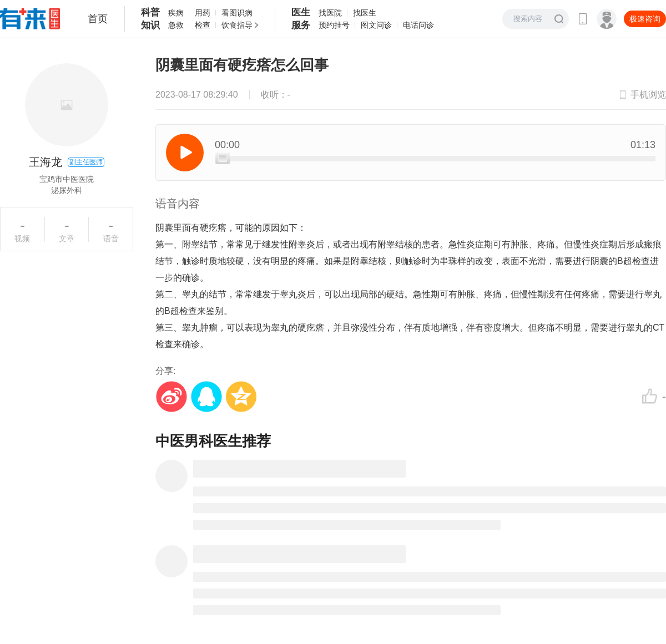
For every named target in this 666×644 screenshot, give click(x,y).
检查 (203, 25)
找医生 (365, 13)
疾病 (176, 13)
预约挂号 (334, 25)
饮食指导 (237, 25)
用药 (203, 13)
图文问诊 (376, 25)
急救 (176, 25)
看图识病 (237, 13)
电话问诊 (418, 25)
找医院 (330, 13)
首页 (98, 19)
